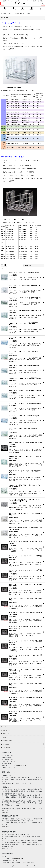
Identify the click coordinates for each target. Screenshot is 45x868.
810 (7, 100)
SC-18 (3, 236)
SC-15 (3, 234)
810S (7, 104)
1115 (7, 132)
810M (7, 127)
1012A (8, 112)
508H (7, 118)
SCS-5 (3, 256)
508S (7, 120)
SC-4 (3, 254)
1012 (7, 106)
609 (7, 122)
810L (7, 102)
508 (7, 114)
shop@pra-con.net (17, 859)
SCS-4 (3, 248)
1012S (8, 110)
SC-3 (3, 246)
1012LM (8, 130)
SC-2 (3, 238)
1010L (8, 124)
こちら (13, 49)
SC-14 (3, 232)
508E (7, 116)
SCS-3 (3, 240)
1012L (8, 108)
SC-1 (3, 230)
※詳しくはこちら (22, 765)
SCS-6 (3, 258)
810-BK (8, 135)
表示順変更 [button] (27, 265)
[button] (2, 4)
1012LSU (8, 147)
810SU (8, 143)
